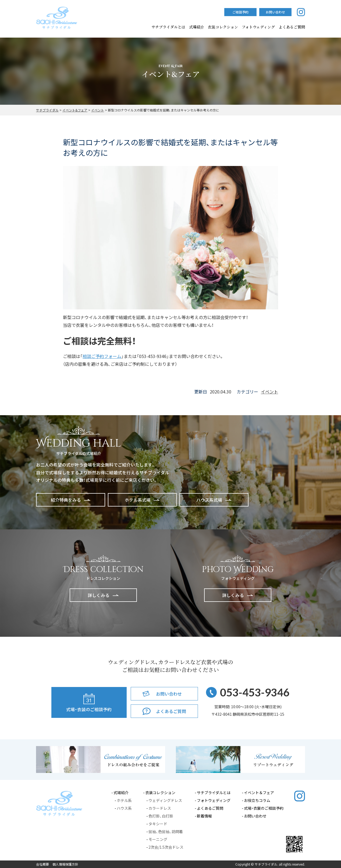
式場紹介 (197, 27)
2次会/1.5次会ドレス (166, 847)
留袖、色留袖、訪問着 (166, 831)
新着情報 (204, 816)
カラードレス (160, 808)
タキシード (158, 824)
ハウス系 (124, 808)
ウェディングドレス (165, 800)
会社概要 (42, 864)
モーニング (158, 839)
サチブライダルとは (168, 27)
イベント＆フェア (259, 793)
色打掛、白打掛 (161, 816)
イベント (269, 392)
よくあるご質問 (210, 808)
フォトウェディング (258, 27)
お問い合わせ (255, 816)
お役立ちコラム (257, 800)
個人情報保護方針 (65, 864)
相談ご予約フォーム (102, 356)
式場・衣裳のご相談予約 (264, 808)
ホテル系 (124, 800)
